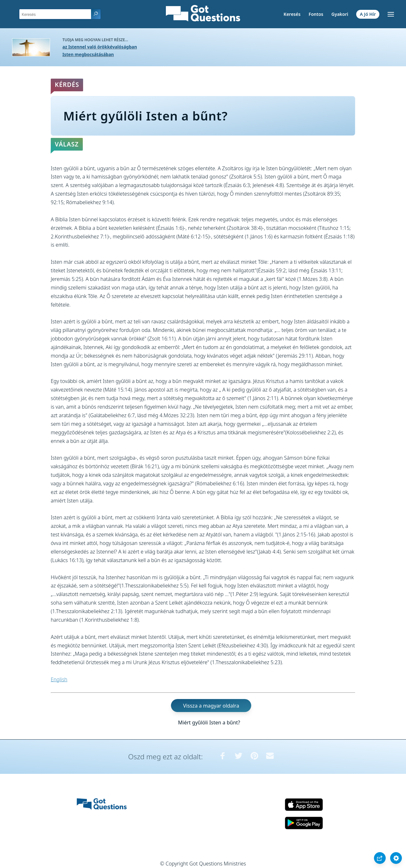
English (59, 679)
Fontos (316, 14)
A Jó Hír (368, 14)
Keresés (292, 14)
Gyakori (340, 14)
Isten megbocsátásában (88, 54)
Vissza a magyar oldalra (211, 706)
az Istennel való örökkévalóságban (100, 47)
